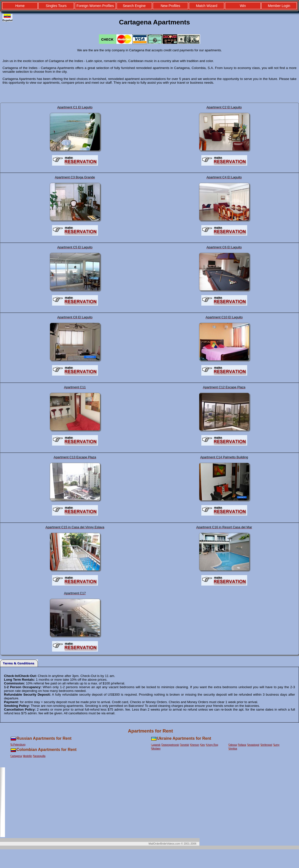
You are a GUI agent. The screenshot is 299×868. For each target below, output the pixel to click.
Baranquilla (39, 756)
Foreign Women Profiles (95, 6)
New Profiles (171, 6)
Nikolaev (156, 749)
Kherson (194, 745)
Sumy (276, 745)
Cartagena (16, 756)
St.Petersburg (18, 745)
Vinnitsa (233, 749)
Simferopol (266, 745)
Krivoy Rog (212, 745)
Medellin (27, 756)
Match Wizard (207, 6)
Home (20, 6)
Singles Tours (56, 6)
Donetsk (185, 745)
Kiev (202, 745)
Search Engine (134, 6)
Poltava (242, 745)
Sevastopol (253, 745)
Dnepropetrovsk (170, 745)
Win (243, 6)
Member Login (279, 6)
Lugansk (156, 745)
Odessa (232, 745)
